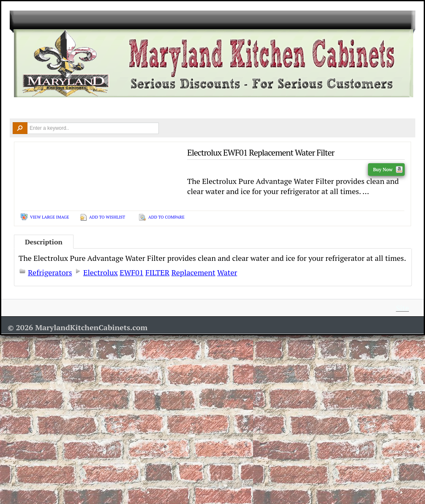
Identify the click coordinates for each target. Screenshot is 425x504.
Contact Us (357, 108)
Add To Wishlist (107, 217)
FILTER (157, 272)
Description (44, 242)
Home (22, 108)
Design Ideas (186, 108)
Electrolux (101, 272)
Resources (301, 108)
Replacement (193, 272)
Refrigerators (50, 272)
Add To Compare (166, 217)
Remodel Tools (244, 108)
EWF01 (131, 272)
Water (227, 272)
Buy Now (388, 170)
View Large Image (50, 217)
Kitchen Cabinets (71, 108)
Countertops (131, 108)
